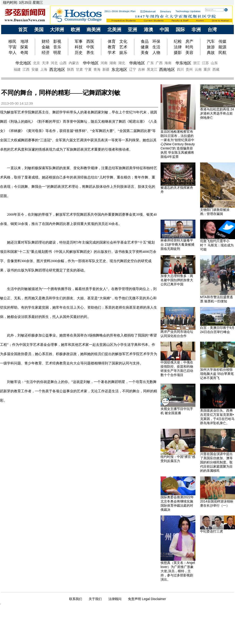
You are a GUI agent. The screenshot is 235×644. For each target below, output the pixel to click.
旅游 (211, 47)
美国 (39, 30)
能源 (222, 47)
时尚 (189, 47)
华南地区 (137, 63)
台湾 (212, 30)
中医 (90, 47)
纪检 (178, 41)
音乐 (57, 47)
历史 (79, 53)
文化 (123, 41)
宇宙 (13, 47)
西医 (90, 41)
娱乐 (123, 53)
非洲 (196, 30)
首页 (23, 30)
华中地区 (91, 63)
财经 (46, 41)
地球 (24, 41)
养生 (90, 53)
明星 (57, 53)
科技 (79, 47)
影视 (57, 41)
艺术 (123, 47)
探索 (24, 47)
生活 (156, 47)
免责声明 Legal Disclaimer (147, 599)
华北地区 (23, 63)
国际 (180, 30)
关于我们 (95, 599)
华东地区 (183, 63)
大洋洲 (57, 30)
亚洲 (132, 30)
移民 (13, 41)
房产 (189, 41)
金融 (46, 47)
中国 (164, 30)
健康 (145, 47)
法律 (178, 47)
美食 (145, 53)
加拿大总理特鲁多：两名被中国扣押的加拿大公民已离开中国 (177, 280)
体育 (112, 41)
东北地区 (119, 69)
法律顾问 (115, 599)
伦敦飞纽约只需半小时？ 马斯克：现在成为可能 (217, 245)
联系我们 (76, 599)
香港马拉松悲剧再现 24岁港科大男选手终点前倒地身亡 (217, 113)
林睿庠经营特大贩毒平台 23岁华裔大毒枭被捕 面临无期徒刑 (177, 244)
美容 (189, 53)
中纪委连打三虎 (211, 531)
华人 (13, 53)
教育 (112, 47)
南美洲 (94, 30)
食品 (145, 41)
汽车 (211, 41)
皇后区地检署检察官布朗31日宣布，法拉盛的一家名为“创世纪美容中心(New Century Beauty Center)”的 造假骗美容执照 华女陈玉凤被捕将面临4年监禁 (178, 144)
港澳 (148, 30)
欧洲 (75, 30)
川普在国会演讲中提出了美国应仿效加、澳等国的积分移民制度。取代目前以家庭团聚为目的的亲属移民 (216, 462)
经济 (46, 53)
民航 (222, 53)
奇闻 (24, 53)
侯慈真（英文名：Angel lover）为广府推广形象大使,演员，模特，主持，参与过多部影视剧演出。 (178, 571)
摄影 (178, 53)
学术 (112, 53)
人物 (156, 53)
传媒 (222, 41)
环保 (156, 41)
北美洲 (114, 30)
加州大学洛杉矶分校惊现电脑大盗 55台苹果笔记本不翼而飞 (217, 374)
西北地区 (57, 69)
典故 (211, 53)
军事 (79, 41)
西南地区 (167, 69)
